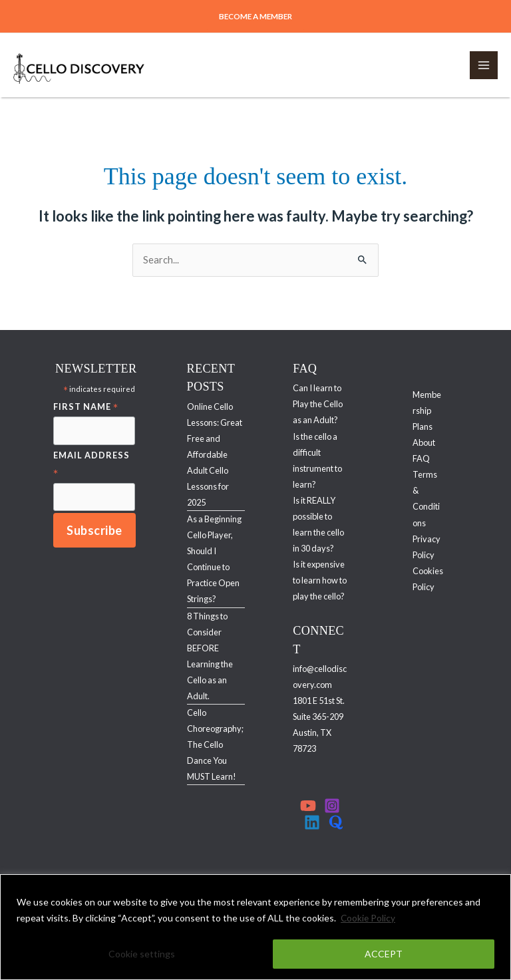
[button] (256, 17)
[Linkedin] (312, 822)
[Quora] (336, 822)
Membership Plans (427, 410)
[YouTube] (308, 806)
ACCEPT (384, 954)
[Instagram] (332, 806)
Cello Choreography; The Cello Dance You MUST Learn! (215, 744)
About (424, 442)
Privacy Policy (426, 547)
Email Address (91, 465)
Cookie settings (142, 954)
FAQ (421, 458)
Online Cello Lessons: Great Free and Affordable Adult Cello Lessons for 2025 (215, 454)
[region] (255, 927)
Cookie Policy (369, 918)
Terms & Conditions (426, 498)
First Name (86, 408)
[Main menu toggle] (484, 65)
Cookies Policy (428, 579)
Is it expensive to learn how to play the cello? (320, 580)
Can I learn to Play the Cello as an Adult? (318, 404)
